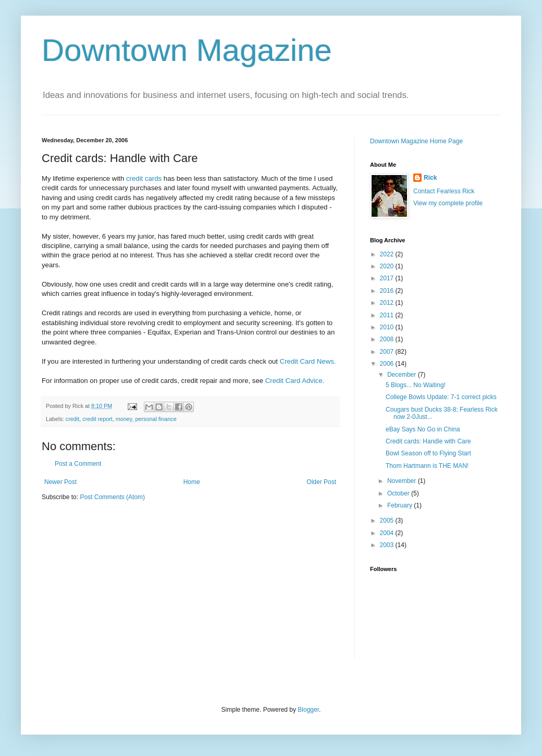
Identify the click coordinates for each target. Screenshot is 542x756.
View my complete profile (448, 203)
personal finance (156, 419)
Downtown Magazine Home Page (416, 141)
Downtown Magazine (187, 50)
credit (72, 419)
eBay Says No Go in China (423, 429)
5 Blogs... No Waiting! (416, 385)
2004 (388, 533)
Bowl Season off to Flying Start (428, 453)
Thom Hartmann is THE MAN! (427, 466)
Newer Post (60, 482)
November (403, 481)
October (399, 493)
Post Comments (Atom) (112, 497)
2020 (388, 266)
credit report (97, 419)
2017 (388, 278)
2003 (388, 545)
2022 (388, 254)
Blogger (308, 710)
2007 (388, 352)
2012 (388, 303)
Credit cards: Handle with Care (428, 441)
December (403, 375)
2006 (388, 364)
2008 (388, 339)
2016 (388, 291)
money (124, 419)
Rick (430, 178)
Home (192, 482)
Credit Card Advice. (295, 381)
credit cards (144, 178)
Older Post (321, 482)
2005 (388, 520)
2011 (388, 315)
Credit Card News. (308, 361)
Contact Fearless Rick (444, 191)
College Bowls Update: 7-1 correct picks (441, 397)
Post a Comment (78, 464)
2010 (388, 327)
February (401, 505)
